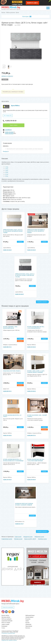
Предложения (29, 626)
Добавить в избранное (7, 76)
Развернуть (6, 151)
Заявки (27, 621)
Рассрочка (28, 619)
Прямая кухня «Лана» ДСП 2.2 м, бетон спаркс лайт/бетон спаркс (25, 275)
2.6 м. (7, 176)
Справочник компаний (7, 621)
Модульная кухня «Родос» (12, 371)
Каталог (3, 12)
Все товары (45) (8, 116)
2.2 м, (7, 174)
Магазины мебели (6, 617)
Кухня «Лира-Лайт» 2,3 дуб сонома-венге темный (36, 372)
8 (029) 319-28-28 (10, 121)
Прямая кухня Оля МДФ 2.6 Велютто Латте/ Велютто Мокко (36, 231)
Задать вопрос (14, 125)
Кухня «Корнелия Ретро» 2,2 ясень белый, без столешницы (13, 460)
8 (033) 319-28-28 (9, 133)
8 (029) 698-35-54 (7, 347)
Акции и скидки (5, 624)
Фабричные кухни (39, 537)
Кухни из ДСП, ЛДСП (30, 539)
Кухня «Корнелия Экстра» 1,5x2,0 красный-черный (36, 460)
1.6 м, (7, 169)
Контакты (28, 628)
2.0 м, (7, 172)
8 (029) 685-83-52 (7, 391)
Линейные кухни (42, 539)
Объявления (28, 624)
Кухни (17, 12)
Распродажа (4, 626)
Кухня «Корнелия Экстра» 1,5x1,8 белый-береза (36, 327)
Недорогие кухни (28, 537)
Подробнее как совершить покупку (9, 640)
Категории (27, 17)
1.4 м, (7, 167)
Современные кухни (7, 539)
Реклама (27, 623)
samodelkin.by (8, 130)
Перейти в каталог (42, 302)
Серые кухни (18, 537)
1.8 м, (7, 171)
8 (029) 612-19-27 (19, 524)
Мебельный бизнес (30, 615)
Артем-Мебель (15, 106)
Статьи (3, 628)
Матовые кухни (18, 539)
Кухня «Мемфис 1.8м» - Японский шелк (11, 327)
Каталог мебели (5, 615)
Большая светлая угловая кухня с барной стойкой (24, 504)
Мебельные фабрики (6, 619)
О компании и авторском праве (8, 633)
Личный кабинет (29, 617)
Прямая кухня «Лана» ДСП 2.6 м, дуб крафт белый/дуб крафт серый (13, 231)
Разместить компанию (8, 607)
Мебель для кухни (11, 12)
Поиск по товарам (6, 623)
